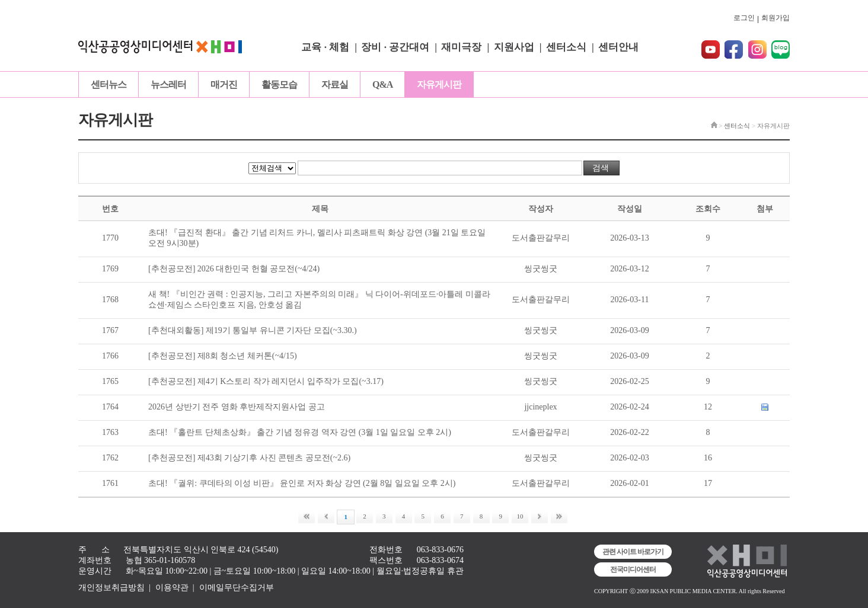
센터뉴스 (108, 84)
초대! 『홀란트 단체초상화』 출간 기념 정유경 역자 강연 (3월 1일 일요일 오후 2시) (300, 432)
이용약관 (172, 588)
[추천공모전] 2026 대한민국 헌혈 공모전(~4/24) (234, 269)
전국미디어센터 (633, 569)
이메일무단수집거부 (237, 588)
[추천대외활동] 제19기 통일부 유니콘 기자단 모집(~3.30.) (253, 330)
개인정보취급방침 (111, 588)
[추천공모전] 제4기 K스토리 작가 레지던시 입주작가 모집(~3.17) (266, 381)
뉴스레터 (168, 84)
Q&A (382, 84)
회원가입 (776, 18)
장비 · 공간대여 (395, 47)
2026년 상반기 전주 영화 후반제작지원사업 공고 (237, 407)
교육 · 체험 (325, 47)
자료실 (335, 84)
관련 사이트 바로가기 (633, 552)
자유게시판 (439, 84)
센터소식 (566, 47)
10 (520, 516)
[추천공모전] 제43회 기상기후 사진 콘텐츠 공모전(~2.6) (249, 458)
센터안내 (618, 47)
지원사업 (514, 47)
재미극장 (461, 47)
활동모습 (279, 84)
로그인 (744, 18)
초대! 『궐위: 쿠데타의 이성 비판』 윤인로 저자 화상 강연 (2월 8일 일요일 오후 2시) (302, 483)
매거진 (224, 84)
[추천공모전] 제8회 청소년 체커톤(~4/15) (223, 356)
